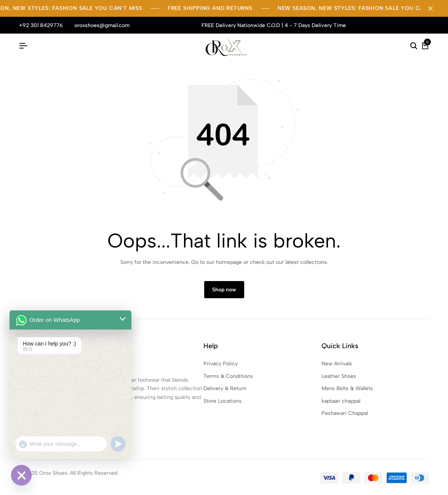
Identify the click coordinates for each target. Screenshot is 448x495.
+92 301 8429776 (41, 25)
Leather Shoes (339, 376)
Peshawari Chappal (345, 413)
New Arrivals (337, 364)
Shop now (224, 290)
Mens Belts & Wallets (347, 388)
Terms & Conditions (228, 376)
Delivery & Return (225, 388)
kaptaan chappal (341, 401)
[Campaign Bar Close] (434, 8)
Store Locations (222, 401)
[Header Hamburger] (23, 46)
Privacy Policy (221, 364)
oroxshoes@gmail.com (102, 25)
